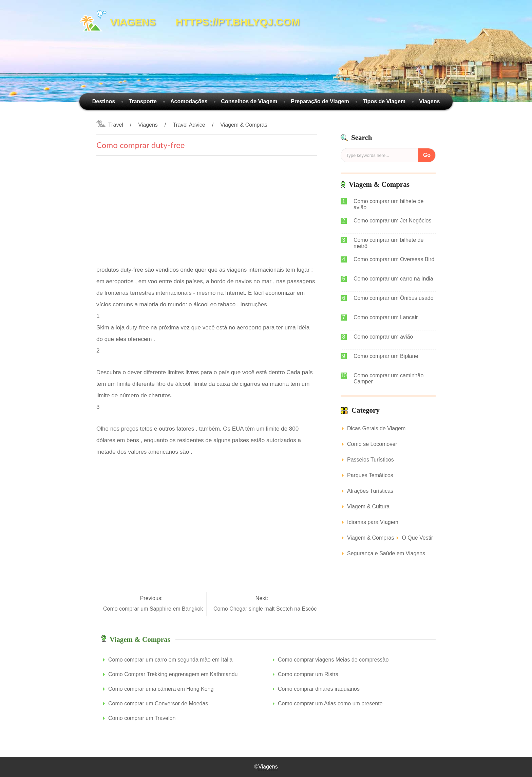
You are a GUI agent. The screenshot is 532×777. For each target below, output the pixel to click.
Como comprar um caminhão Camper (388, 378)
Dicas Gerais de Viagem (376, 428)
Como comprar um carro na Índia (393, 279)
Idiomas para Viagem (373, 522)
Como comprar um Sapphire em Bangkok (154, 609)
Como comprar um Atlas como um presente (330, 703)
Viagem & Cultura (368, 507)
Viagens (429, 101)
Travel (116, 125)
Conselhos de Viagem (249, 101)
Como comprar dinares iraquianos (319, 689)
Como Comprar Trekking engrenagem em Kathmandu (173, 674)
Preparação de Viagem (320, 101)
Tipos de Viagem (384, 101)
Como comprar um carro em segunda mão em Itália (170, 660)
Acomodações (189, 101)
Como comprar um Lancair (386, 317)
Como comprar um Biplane (386, 356)
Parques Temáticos (370, 475)
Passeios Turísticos (370, 460)
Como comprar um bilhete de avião (388, 204)
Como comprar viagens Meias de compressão (333, 660)
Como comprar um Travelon (142, 718)
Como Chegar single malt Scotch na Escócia (268, 609)
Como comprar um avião (383, 337)
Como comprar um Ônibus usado (394, 298)
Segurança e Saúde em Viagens (386, 553)
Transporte (143, 101)
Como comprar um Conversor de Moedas (158, 703)
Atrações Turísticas (370, 491)
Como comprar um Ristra (308, 674)
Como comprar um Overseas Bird (394, 259)
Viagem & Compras (244, 125)
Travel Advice (189, 125)
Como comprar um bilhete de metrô (388, 243)
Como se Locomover (372, 444)
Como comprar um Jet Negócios (392, 221)
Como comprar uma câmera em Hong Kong (161, 689)
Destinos (104, 101)
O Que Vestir (417, 538)
